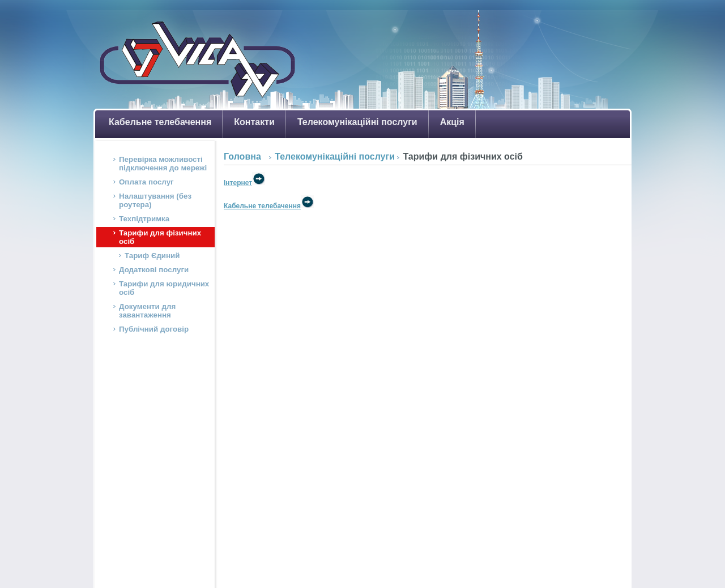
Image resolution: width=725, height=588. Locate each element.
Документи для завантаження (147, 311)
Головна (242, 156)
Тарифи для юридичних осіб (164, 288)
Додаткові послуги (154, 270)
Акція (452, 122)
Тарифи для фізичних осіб (160, 237)
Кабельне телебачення (160, 122)
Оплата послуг (146, 182)
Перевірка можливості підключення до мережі (163, 164)
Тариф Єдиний (152, 256)
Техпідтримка (144, 219)
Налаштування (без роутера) (155, 200)
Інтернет (244, 183)
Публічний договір (154, 329)
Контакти (254, 122)
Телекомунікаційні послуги (357, 122)
